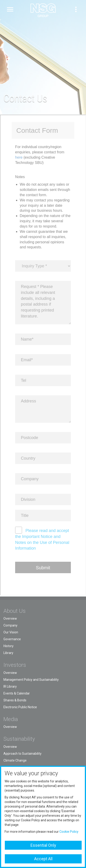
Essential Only (43, 845)
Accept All (43, 859)
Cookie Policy (69, 832)
